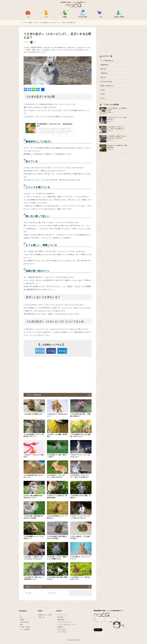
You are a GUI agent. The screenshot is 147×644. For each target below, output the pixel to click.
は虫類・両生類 (25, 627)
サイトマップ (62, 615)
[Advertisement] (41, 375)
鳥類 (21, 624)
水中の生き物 (24, 622)
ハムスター (52, 593)
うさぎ (28, 593)
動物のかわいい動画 (45, 615)
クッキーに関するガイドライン (67, 624)
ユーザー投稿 (62, 632)
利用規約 (60, 627)
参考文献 (60, 617)
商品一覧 (41, 617)
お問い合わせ (62, 629)
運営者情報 (61, 620)
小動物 (22, 620)
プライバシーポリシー (65, 622)
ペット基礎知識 (25, 629)
